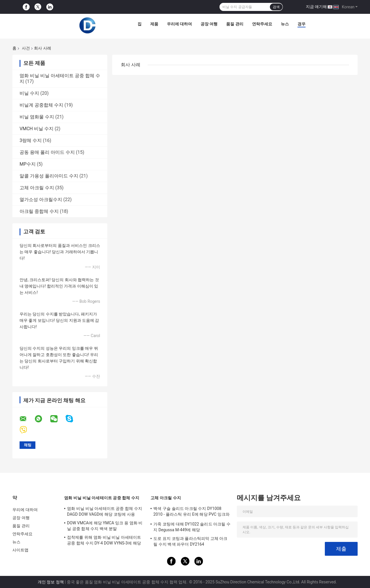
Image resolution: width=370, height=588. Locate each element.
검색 (276, 7)
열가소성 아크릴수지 (41, 200)
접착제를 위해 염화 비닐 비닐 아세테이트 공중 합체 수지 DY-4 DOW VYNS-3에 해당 (104, 540)
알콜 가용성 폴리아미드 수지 (49, 176)
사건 (26, 48)
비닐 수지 (29, 93)
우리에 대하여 (179, 24)
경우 (302, 24)
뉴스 (285, 24)
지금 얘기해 (316, 7)
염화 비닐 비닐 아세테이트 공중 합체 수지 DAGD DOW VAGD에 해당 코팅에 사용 (105, 511)
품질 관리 (235, 24)
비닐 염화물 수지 (37, 117)
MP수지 (28, 164)
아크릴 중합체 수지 (39, 211)
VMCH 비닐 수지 (37, 129)
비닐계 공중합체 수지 (41, 105)
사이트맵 (20, 550)
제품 (154, 24)
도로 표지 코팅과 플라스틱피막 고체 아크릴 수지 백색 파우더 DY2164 (190, 541)
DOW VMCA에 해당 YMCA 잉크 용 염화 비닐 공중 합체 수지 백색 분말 (105, 526)
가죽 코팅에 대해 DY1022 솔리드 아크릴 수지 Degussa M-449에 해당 (192, 527)
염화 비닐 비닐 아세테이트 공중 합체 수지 (102, 498)
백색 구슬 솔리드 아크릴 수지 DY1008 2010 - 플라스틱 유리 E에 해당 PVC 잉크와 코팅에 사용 (191, 512)
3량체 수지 (31, 140)
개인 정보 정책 (51, 582)
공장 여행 (209, 24)
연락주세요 (262, 24)
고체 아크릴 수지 (37, 188)
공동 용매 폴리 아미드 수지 (47, 152)
